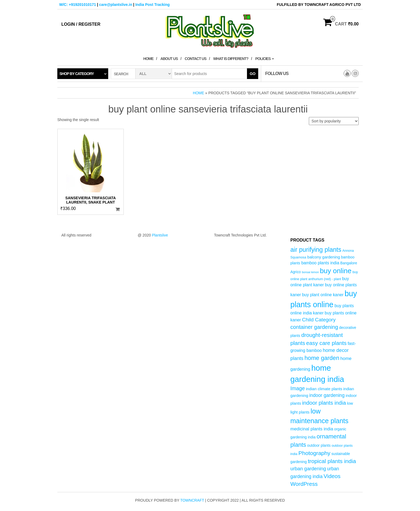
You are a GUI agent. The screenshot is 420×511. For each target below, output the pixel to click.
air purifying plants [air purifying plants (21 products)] (316, 250)
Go (253, 74)
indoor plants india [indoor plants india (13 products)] (324, 403)
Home (148, 59)
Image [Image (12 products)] (298, 388)
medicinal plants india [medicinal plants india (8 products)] (312, 429)
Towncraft (192, 500)
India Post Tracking (152, 5)
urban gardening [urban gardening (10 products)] (308, 469)
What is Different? (231, 59)
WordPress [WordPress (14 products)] (304, 484)
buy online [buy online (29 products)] (336, 271)
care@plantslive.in (116, 5)
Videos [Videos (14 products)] (332, 476)
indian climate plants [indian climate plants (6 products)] (324, 389)
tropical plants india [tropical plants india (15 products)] (332, 461)
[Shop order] (334, 121)
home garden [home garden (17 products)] (322, 358)
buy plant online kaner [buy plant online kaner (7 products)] (323, 295)
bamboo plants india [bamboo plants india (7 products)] (320, 263)
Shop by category (77, 74)
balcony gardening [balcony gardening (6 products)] (324, 257)
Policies (265, 59)
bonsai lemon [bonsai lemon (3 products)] (310, 272)
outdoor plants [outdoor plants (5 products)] (319, 446)
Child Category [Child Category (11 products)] (319, 320)
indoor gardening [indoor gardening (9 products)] (327, 395)
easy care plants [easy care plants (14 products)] (326, 343)
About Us (169, 59)
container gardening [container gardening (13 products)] (314, 327)
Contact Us (196, 59)
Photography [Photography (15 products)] (314, 453)
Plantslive (160, 235)
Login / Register (81, 24)
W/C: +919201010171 (78, 5)
